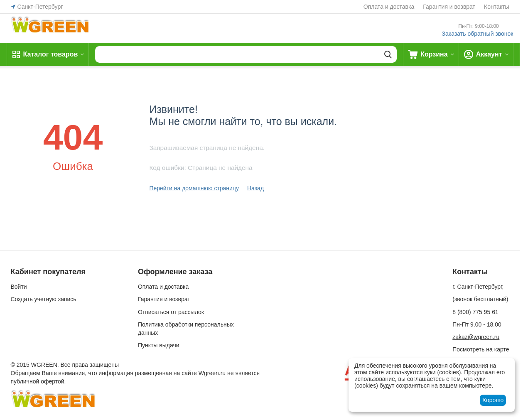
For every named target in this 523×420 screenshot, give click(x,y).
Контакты (496, 7)
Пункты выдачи (159, 345)
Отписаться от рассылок (171, 312)
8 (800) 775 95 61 (475, 312)
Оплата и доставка (389, 7)
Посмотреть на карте (481, 349)
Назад (255, 188)
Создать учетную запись (44, 299)
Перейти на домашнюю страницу (194, 188)
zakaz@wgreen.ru (476, 337)
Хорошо (493, 400)
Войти (19, 287)
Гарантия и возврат (449, 7)
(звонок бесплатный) (480, 299)
